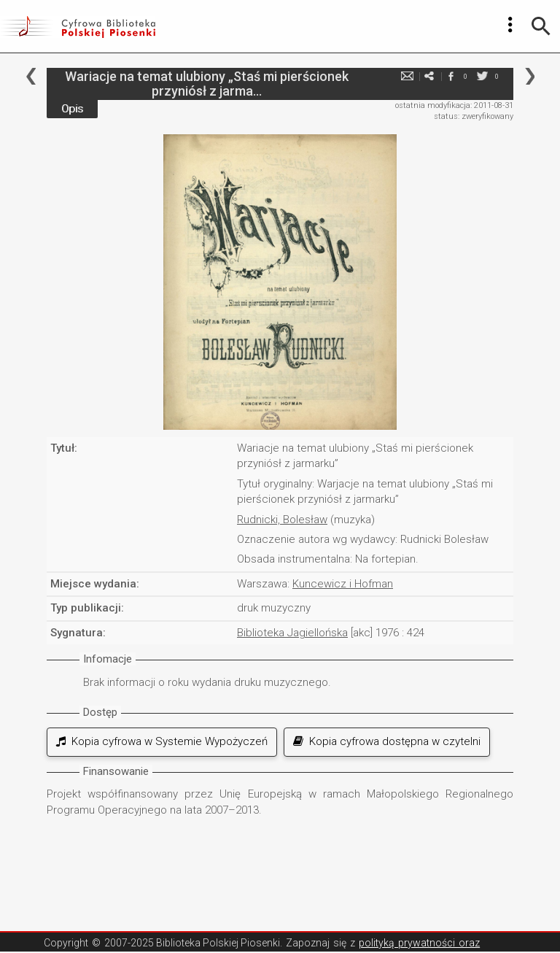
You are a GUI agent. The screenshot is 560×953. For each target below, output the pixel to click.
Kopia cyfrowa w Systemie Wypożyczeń (162, 741)
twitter (482, 76)
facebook (451, 76)
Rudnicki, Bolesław (282, 520)
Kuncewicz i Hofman (343, 584)
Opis (72, 109)
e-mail (407, 76)
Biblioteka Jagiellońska (292, 633)
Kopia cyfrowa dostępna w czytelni (387, 741)
